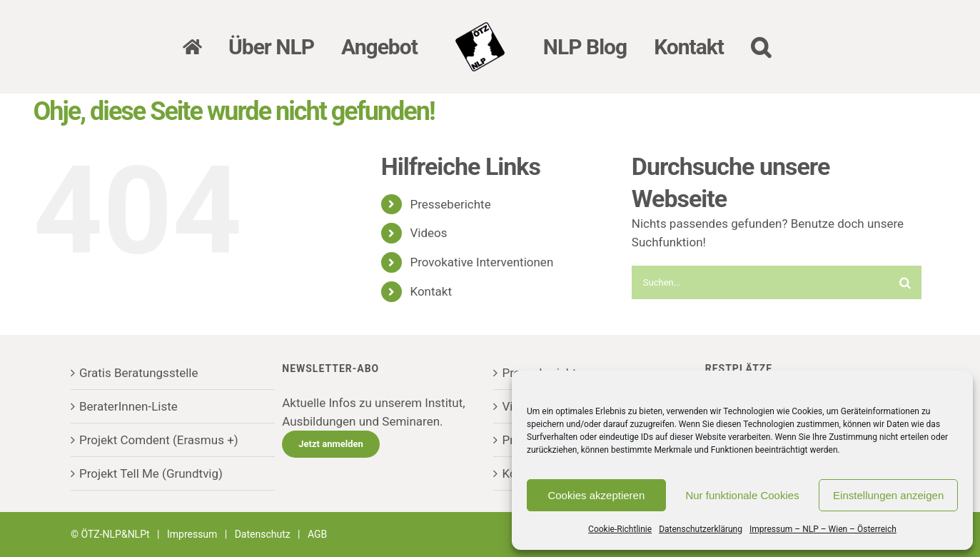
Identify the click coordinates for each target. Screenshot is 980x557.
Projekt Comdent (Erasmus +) (159, 440)
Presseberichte (450, 204)
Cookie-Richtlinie (620, 529)
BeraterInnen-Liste (128, 406)
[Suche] (905, 282)
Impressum (192, 534)
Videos (428, 233)
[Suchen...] (760, 282)
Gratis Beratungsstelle (139, 373)
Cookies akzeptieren (596, 495)
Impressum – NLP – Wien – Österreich (823, 529)
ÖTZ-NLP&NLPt (116, 534)
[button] (761, 47)
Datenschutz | (271, 534)
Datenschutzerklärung (701, 529)
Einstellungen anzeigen (888, 495)
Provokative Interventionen (481, 262)
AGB (317, 534)
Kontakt (431, 291)
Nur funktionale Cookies (742, 495)
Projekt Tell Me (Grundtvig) (151, 473)
